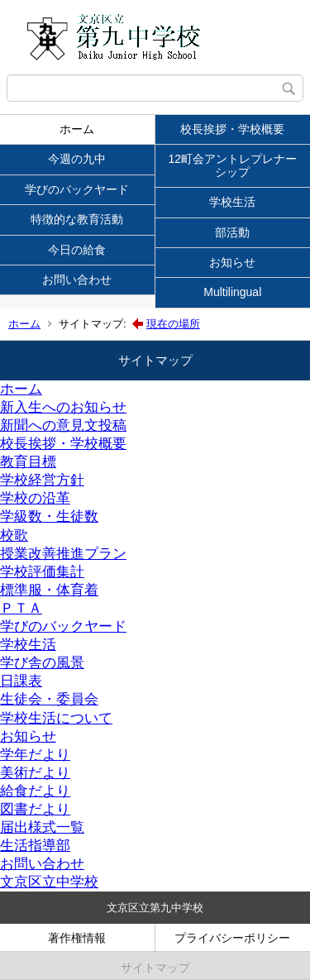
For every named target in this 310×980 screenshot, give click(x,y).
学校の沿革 (35, 498)
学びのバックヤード (77, 189)
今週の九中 (77, 159)
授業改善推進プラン (63, 554)
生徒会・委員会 (49, 699)
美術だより (35, 773)
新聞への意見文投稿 (63, 425)
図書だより (35, 809)
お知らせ (232, 262)
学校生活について (56, 718)
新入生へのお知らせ (63, 407)
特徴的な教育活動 (77, 219)
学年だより (35, 755)
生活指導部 (35, 846)
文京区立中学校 (49, 882)
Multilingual (232, 292)
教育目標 (28, 462)
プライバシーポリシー (232, 938)
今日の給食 (77, 250)
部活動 (232, 232)
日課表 (21, 681)
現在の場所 (173, 324)
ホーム (77, 129)
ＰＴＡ (21, 608)
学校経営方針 (42, 480)
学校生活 (232, 202)
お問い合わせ (77, 280)
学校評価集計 (42, 572)
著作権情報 (77, 938)
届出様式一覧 (42, 827)
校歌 (14, 535)
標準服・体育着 (49, 590)
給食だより (35, 791)
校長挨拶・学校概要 (232, 129)
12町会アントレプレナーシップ (232, 165)
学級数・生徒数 (49, 516)
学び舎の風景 (42, 663)
